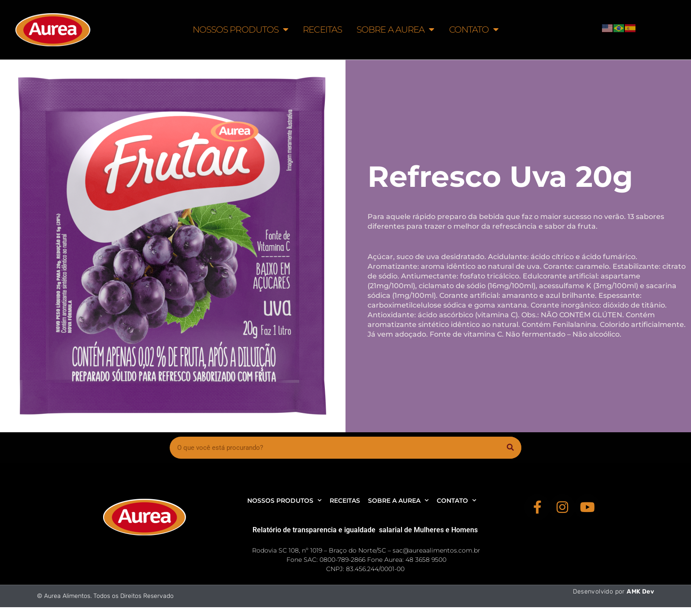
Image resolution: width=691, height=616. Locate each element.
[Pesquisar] (510, 448)
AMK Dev (640, 592)
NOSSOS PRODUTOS (241, 30)
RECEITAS (322, 30)
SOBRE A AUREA (395, 30)
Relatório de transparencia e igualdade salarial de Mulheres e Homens (365, 530)
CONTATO (474, 30)
